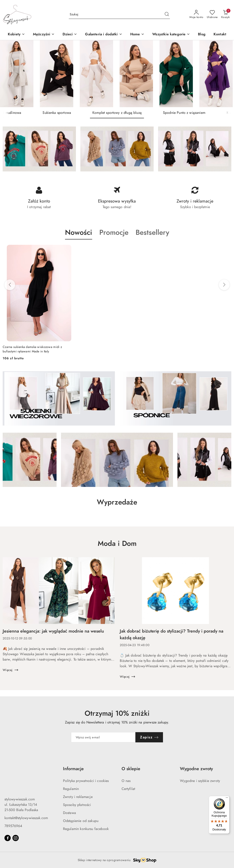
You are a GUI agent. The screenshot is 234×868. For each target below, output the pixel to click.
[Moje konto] (196, 14)
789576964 (13, 826)
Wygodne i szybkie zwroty (200, 781)
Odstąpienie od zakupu (81, 821)
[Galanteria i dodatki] (104, 35)
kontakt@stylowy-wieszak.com (26, 818)
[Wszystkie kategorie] (171, 35)
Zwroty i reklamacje (78, 797)
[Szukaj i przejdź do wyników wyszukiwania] (167, 14)
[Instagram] (16, 838)
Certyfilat (128, 789)
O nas (126, 781)
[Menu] (227, 799)
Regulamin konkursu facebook (86, 829)
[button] (70, 35)
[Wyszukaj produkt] (119, 14)
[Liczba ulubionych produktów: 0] (212, 14)
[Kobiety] (16, 35)
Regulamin (71, 789)
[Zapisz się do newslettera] (103, 737)
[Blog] (202, 35)
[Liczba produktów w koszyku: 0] (225, 14)
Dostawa (69, 813)
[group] (117, 74)
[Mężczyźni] (44, 35)
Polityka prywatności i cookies (86, 781)
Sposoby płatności (77, 805)
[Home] (137, 35)
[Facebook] (8, 838)
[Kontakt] (220, 35)
